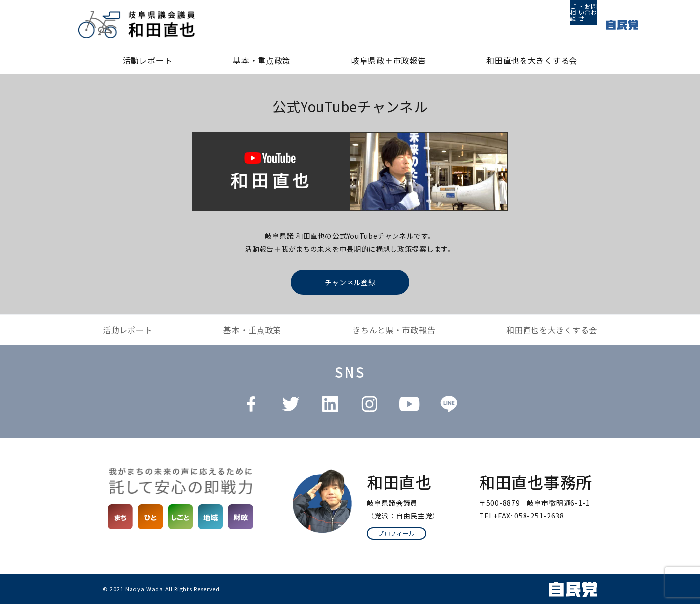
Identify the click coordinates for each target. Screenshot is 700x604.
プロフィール (396, 533)
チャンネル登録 (350, 282)
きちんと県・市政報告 (394, 330)
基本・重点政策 (262, 60)
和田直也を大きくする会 (532, 60)
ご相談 (538, 25)
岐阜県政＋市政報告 (389, 60)
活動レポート (147, 60)
